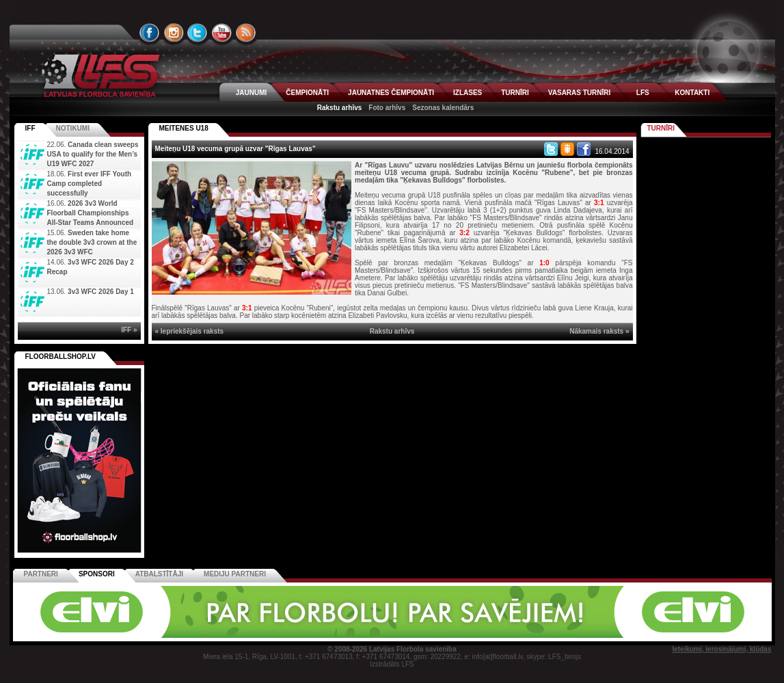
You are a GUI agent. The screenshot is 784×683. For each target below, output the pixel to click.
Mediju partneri (235, 574)
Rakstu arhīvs (340, 108)
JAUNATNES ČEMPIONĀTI (391, 93)
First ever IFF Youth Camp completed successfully (90, 184)
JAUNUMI (252, 93)
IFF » (129, 330)
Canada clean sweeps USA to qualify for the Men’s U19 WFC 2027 (93, 154)
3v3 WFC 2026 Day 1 (101, 292)
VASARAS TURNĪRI (579, 93)
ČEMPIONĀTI (307, 93)
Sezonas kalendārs (443, 108)
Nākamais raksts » (599, 331)
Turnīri (661, 128)
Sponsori (97, 574)
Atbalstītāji (159, 574)
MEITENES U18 (184, 128)
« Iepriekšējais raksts (190, 331)
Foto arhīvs (387, 108)
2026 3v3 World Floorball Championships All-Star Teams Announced (91, 213)
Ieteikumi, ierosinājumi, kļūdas (721, 649)
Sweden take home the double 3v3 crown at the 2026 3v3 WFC (92, 242)
